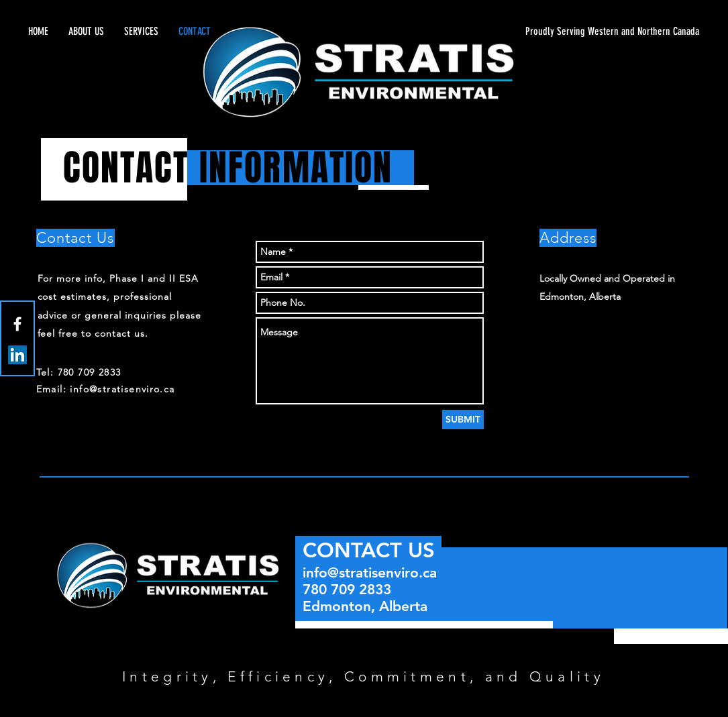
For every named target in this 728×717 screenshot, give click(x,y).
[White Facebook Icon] (17, 324)
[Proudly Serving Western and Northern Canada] (572, 32)
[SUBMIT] (463, 420)
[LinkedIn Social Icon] (17, 355)
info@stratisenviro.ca (370, 572)
